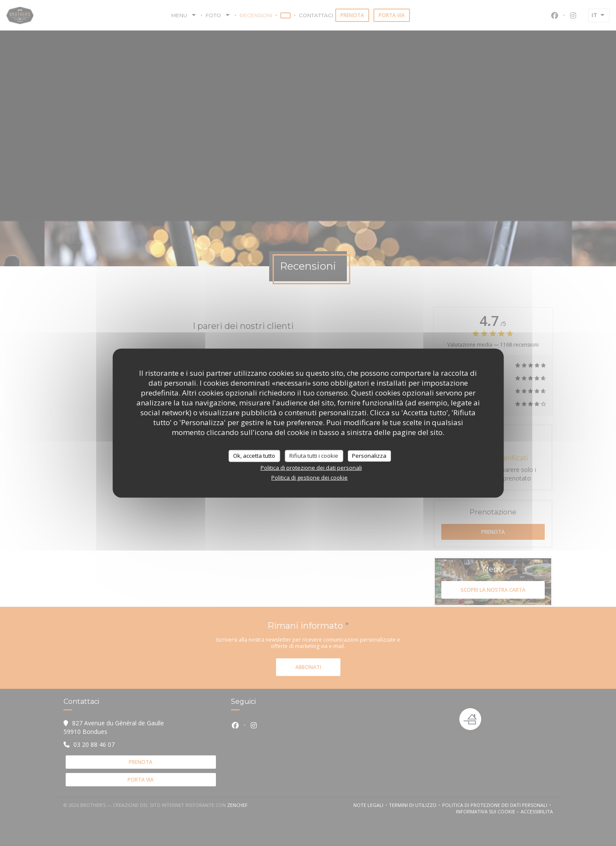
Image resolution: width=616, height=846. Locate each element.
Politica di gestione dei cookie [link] (310, 477)
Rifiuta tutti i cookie (314, 456)
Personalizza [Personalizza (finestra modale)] (369, 456)
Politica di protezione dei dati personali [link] (311, 467)
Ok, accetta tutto (254, 456)
